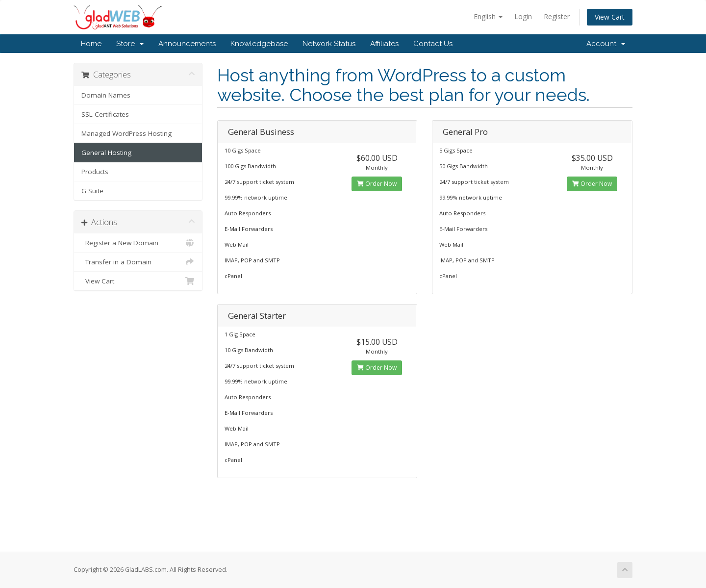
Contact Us (433, 44)
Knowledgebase (259, 44)
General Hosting (106, 153)
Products (95, 172)
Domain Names (106, 95)
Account (606, 44)
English (488, 16)
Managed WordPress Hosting (126, 133)
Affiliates (384, 44)
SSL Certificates (105, 114)
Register (557, 16)
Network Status (329, 44)
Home (91, 44)
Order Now (377, 184)
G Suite (92, 191)
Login (523, 16)
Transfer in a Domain (138, 262)
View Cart (610, 17)
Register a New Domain (138, 243)
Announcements (187, 44)
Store (130, 44)
